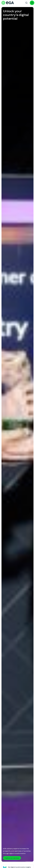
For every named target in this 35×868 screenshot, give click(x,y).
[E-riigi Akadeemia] (8, 3)
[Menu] (32, 3)
